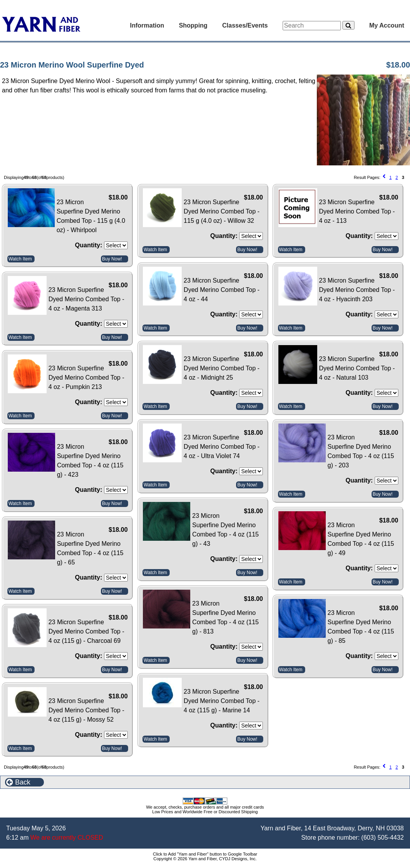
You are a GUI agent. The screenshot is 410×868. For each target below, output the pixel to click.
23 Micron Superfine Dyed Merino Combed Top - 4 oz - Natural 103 (357, 368)
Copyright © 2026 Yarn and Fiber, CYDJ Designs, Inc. (205, 859)
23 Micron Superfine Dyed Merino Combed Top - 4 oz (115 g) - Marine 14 (222, 701)
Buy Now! (112, 259)
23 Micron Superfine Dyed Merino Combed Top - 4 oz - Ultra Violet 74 (222, 447)
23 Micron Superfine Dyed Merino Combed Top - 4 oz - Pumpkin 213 (86, 378)
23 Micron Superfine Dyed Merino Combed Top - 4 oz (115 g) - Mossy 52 (86, 710)
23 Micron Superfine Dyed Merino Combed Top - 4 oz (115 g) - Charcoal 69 (86, 631)
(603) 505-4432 (383, 838)
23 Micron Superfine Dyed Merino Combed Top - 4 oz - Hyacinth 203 (357, 290)
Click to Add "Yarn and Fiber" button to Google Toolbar (205, 854)
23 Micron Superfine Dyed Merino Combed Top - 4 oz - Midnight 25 (222, 368)
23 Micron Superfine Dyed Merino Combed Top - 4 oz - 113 (357, 211)
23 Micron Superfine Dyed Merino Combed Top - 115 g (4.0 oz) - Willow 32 (222, 211)
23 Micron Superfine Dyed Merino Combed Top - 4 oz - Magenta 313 (86, 299)
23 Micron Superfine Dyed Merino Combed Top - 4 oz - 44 (222, 290)
